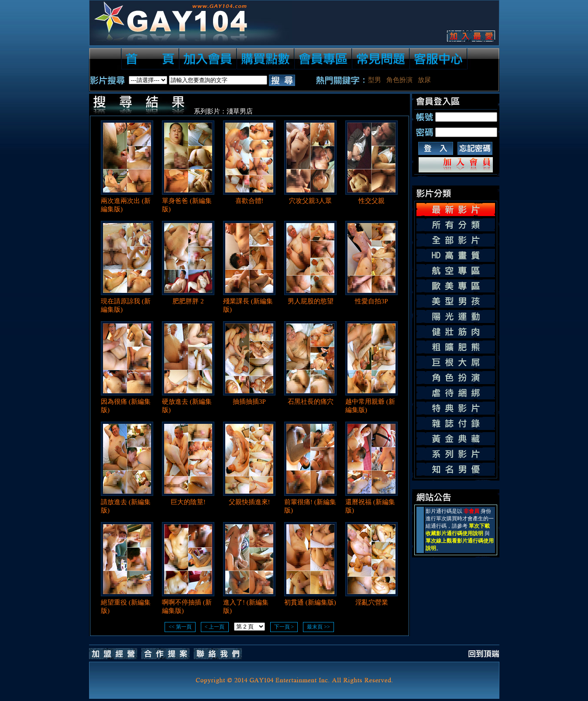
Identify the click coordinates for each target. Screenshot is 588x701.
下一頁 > (284, 627)
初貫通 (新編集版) (310, 602)
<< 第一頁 (180, 627)
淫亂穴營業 (372, 602)
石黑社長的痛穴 (311, 402)
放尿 (424, 80)
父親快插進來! (249, 502)
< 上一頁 (215, 627)
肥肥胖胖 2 (188, 301)
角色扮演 (399, 80)
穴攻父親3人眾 (310, 201)
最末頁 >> (318, 627)
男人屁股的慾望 (311, 301)
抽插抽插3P (249, 402)
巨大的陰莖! (188, 502)
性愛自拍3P (371, 301)
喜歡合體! (249, 201)
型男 (375, 80)
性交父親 (371, 201)
